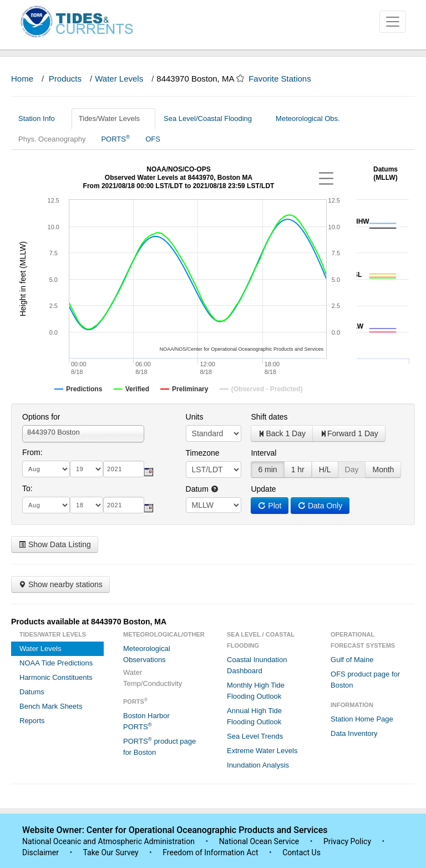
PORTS (115, 138)
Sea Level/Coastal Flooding (212, 118)
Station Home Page (362, 719)
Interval (263, 453)
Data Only (320, 506)
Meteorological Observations (147, 654)
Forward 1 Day (349, 433)
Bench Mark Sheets (51, 706)
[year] (124, 469)
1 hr (298, 470)
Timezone (203, 453)
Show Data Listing (55, 544)
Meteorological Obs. (308, 118)
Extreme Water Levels (262, 751)
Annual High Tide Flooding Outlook (254, 716)
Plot (270, 506)
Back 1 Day (282, 433)
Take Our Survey (111, 852)
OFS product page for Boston (365, 680)
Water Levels (119, 79)
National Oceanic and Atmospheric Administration (108, 841)
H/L (325, 470)
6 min (267, 470)
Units (195, 417)
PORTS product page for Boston (159, 746)
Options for (41, 417)
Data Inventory (354, 733)
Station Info (41, 118)
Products (65, 79)
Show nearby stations (60, 584)
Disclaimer (40, 852)
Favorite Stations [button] (285, 79)
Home (22, 79)
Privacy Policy (347, 841)
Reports (32, 721)
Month (383, 470)
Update (263, 489)
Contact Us (301, 852)
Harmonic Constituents (56, 677)
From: (32, 452)
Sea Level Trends (255, 736)
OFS (153, 139)
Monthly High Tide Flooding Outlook (256, 691)
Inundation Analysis (258, 765)
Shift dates (269, 417)
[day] (87, 469)
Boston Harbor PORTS (146, 721)
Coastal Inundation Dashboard (257, 665)
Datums (32, 692)
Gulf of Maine (352, 660)
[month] (46, 469)
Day (352, 470)
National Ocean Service (259, 841)
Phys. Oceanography (52, 139)
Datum (202, 489)
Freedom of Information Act (210, 852)
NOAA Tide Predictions (56, 663)
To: (27, 488)
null (214, 505)
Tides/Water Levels (113, 118)
